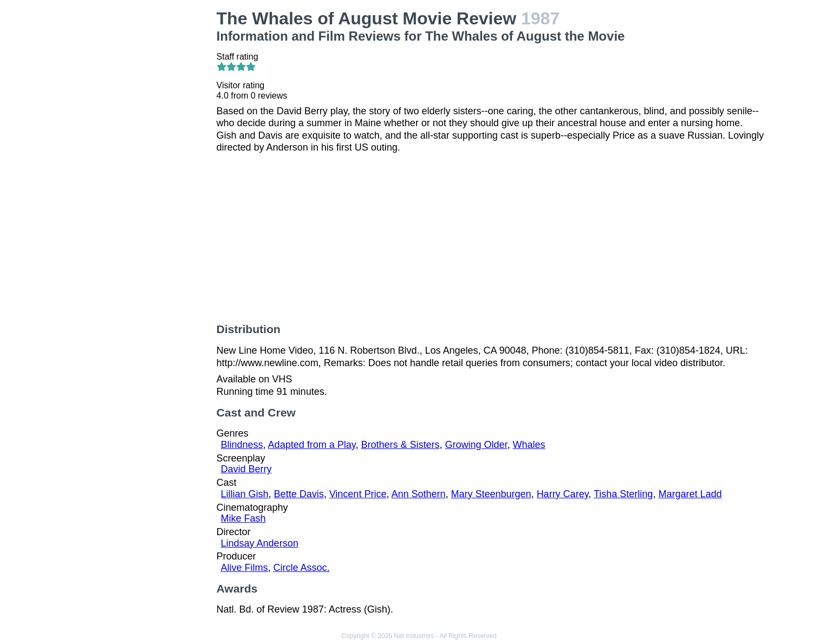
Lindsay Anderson (260, 543)
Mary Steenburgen (491, 494)
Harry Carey (563, 494)
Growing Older (476, 445)
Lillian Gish (245, 494)
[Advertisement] (145, 171)
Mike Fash (243, 518)
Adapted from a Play (312, 445)
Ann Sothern (418, 494)
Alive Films (245, 568)
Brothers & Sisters (400, 445)
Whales (529, 445)
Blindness (242, 445)
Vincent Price (358, 494)
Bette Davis (299, 494)
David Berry (246, 469)
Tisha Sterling (623, 494)
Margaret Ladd (690, 494)
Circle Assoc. (302, 568)
